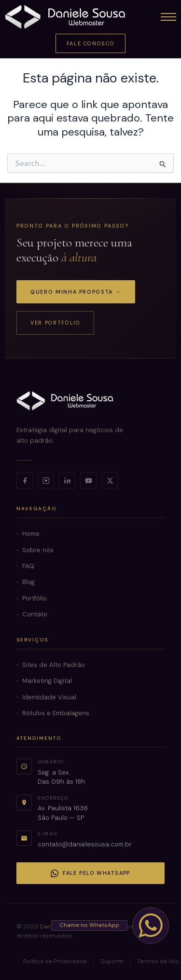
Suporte (112, 961)
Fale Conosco (91, 43)
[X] (110, 480)
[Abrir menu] (168, 17)
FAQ (28, 566)
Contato (35, 614)
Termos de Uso (158, 961)
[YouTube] (88, 480)
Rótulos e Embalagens (56, 713)
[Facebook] (25, 480)
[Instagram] (46, 480)
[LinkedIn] (67, 480)
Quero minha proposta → (76, 292)
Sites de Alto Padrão (54, 665)
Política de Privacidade (55, 961)
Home (31, 534)
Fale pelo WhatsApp (90, 873)
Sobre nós (38, 550)
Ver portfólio (55, 323)
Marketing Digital (47, 681)
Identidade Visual (49, 697)
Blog (28, 582)
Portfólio (35, 598)
